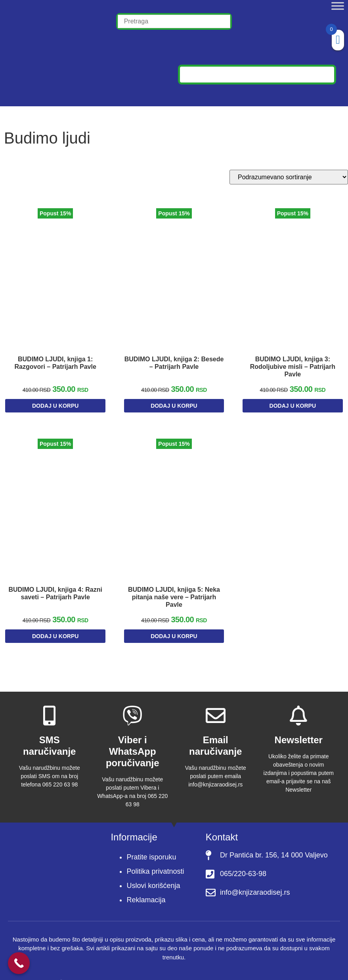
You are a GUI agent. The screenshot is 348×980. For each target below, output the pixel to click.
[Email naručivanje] (216, 703)
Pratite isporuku (151, 844)
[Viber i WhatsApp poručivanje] (132, 703)
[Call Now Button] (19, 963)
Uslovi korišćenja (153, 873)
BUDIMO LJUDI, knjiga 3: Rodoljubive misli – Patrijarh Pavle (293, 362)
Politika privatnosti (155, 859)
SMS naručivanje (49, 733)
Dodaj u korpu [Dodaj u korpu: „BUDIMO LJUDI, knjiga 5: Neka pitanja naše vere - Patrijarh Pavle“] (174, 625)
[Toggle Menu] (338, 6)
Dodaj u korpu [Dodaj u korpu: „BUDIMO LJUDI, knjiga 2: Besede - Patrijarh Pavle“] (174, 401)
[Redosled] (289, 177)
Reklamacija (146, 887)
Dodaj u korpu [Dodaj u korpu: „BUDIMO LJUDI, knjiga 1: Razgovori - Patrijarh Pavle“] (55, 401)
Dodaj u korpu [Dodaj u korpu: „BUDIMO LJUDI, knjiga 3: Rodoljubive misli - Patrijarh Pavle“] (293, 401)
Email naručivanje (215, 733)
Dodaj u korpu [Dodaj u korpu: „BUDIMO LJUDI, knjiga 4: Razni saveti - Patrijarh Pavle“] (55, 625)
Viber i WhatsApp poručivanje (133, 739)
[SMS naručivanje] (50, 703)
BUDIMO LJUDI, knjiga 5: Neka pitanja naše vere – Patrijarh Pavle (174, 586)
